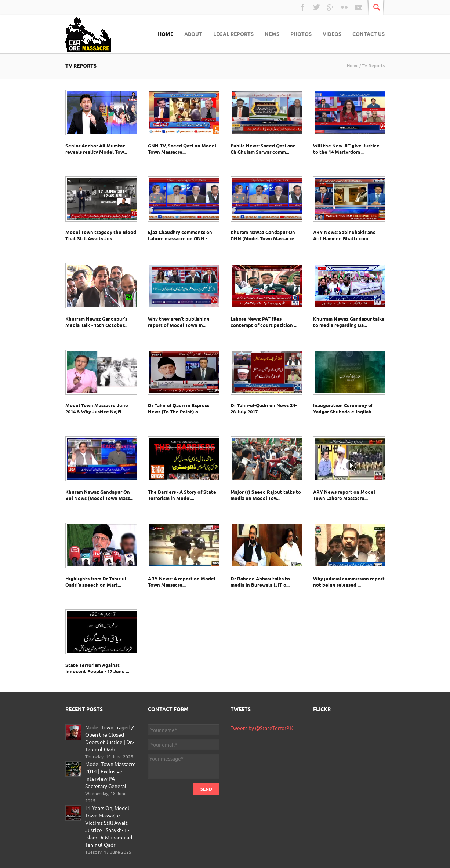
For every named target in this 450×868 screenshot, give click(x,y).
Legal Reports (233, 34)
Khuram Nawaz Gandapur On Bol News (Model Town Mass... (99, 495)
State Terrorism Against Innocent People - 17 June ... (97, 668)
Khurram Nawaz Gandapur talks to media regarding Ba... (349, 322)
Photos (301, 34)
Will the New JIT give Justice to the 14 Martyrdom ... (346, 149)
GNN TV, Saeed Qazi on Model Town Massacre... (182, 149)
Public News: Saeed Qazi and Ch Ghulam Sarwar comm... (263, 149)
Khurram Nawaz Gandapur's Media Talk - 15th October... (96, 322)
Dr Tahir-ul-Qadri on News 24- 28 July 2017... (264, 408)
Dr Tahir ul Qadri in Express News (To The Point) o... (179, 408)
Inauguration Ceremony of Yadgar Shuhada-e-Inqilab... (344, 408)
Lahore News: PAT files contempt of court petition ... (264, 322)
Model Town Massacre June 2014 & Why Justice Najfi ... (97, 408)
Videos (332, 34)
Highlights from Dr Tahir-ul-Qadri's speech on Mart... (97, 581)
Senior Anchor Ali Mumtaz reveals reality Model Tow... (96, 149)
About (193, 34)
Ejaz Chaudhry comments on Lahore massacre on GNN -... (180, 235)
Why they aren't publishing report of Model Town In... (179, 322)
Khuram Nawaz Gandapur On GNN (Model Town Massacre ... (265, 235)
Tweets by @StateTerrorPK (262, 728)
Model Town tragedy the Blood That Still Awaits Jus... (101, 235)
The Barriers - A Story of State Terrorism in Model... (182, 495)
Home (166, 34)
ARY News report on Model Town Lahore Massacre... (344, 495)
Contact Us (369, 34)
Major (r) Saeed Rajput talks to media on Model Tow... (266, 495)
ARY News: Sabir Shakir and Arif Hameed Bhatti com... (344, 235)
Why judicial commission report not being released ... (349, 581)
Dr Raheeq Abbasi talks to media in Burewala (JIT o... (260, 581)
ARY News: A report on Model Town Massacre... (182, 581)
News (272, 34)
